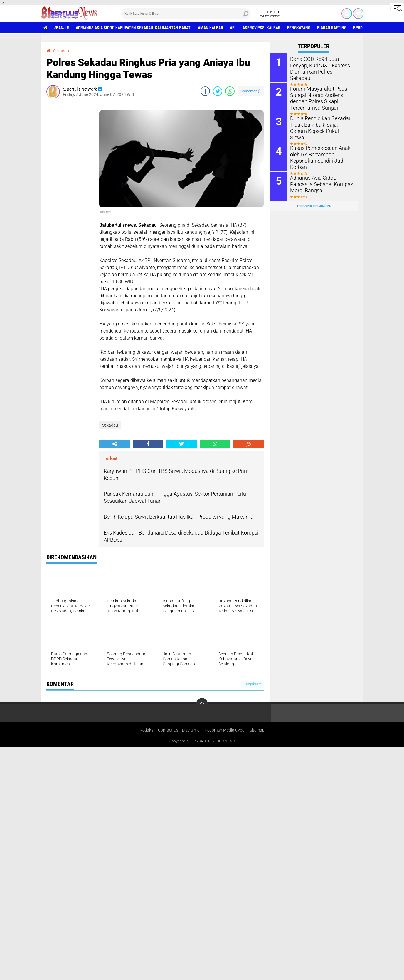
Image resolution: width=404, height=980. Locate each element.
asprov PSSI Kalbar (261, 28)
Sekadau (61, 51)
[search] (186, 14)
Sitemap (257, 730)
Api (233, 28)
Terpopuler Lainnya (314, 206)
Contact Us (168, 730)
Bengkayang (299, 28)
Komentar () (251, 91)
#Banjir (62, 28)
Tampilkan (252, 684)
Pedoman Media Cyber (225, 730)
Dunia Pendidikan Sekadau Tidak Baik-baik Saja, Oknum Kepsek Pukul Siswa (320, 124)
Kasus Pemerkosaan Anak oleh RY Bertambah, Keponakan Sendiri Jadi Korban (317, 157)
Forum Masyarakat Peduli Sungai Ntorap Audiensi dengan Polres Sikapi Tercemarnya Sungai (317, 97)
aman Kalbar (211, 28)
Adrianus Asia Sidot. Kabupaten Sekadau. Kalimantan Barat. (133, 28)
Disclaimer (191, 730)
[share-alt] (115, 444)
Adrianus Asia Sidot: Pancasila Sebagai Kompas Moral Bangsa (322, 184)
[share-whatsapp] (230, 91)
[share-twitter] (218, 91)
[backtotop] (202, 704)
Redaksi (147, 730)
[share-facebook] (205, 91)
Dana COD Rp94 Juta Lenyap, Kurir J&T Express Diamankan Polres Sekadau (321, 65)
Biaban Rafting (332, 28)
